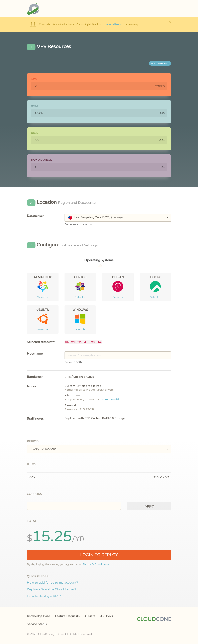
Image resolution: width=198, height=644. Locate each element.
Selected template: (41, 342)
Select (43, 297)
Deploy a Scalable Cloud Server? (52, 589)
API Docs (107, 616)
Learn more (110, 400)
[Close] (170, 22)
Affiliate (90, 616)
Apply (149, 506)
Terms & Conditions (96, 564)
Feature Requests (67, 616)
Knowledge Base (38, 616)
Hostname (35, 354)
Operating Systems (99, 260)
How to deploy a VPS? (44, 596)
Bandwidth (35, 377)
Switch (80, 329)
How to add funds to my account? (52, 583)
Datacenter (35, 216)
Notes (31, 386)
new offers (113, 24)
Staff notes (35, 419)
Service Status (37, 624)
